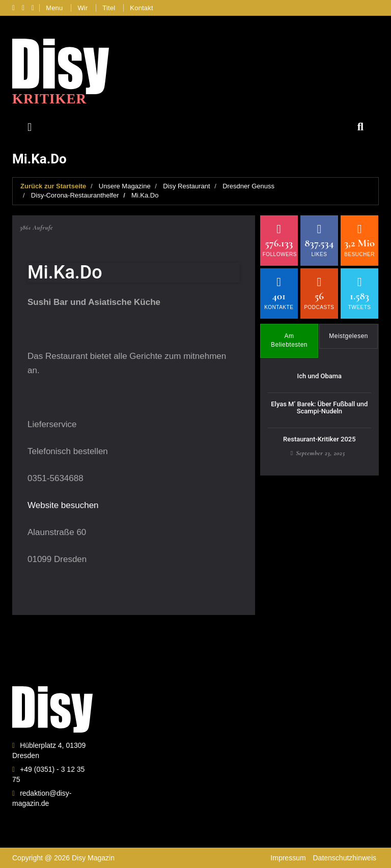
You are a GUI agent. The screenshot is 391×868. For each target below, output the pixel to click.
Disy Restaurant (186, 186)
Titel (109, 8)
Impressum (288, 858)
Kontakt (142, 8)
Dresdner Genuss (248, 186)
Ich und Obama (320, 376)
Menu (54, 8)
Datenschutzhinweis (344, 858)
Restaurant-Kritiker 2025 (319, 439)
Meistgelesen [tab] (348, 336)
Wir (82, 8)
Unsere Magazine (125, 186)
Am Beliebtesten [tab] (289, 340)
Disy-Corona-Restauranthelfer (75, 195)
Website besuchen (63, 505)
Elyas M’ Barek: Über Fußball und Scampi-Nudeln (319, 408)
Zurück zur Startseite (53, 186)
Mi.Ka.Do (145, 195)
